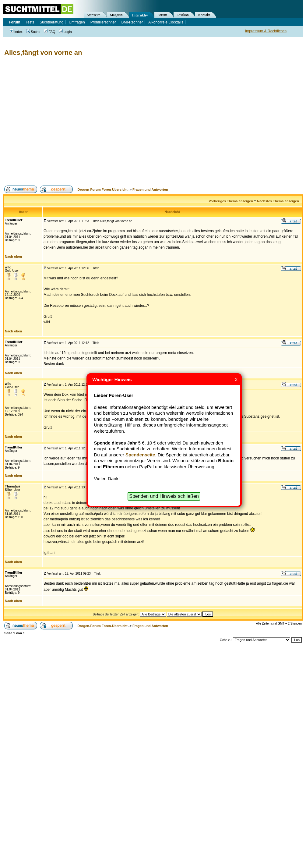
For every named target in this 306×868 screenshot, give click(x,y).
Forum (162, 15)
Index (16, 32)
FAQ (49, 32)
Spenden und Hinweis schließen (164, 496)
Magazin (116, 15)
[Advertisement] (57, 121)
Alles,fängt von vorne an (43, 53)
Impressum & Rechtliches (266, 31)
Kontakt (204, 15)
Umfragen (77, 22)
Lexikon (183, 15)
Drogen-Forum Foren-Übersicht (102, 190)
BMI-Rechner (132, 22)
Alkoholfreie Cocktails (166, 22)
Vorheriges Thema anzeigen (231, 201)
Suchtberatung (51, 22)
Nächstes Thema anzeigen (278, 201)
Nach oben (13, 257)
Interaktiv (140, 15)
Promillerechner (103, 22)
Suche (33, 32)
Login (65, 32)
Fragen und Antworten (150, 190)
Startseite (94, 15)
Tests (30, 22)
